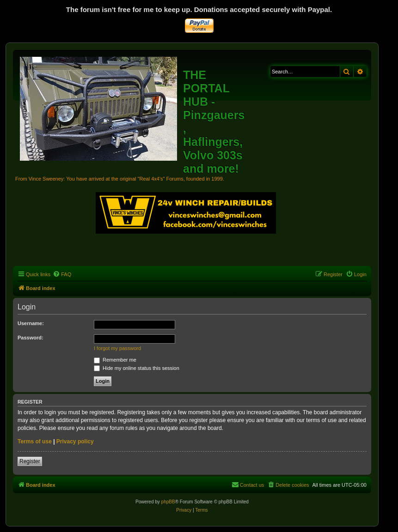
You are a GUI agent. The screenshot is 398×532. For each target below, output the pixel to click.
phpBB (168, 502)
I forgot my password (117, 348)
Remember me (115, 360)
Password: (31, 338)
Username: (31, 323)
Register (30, 461)
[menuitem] (62, 274)
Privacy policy (75, 441)
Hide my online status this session (137, 368)
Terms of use (35, 441)
